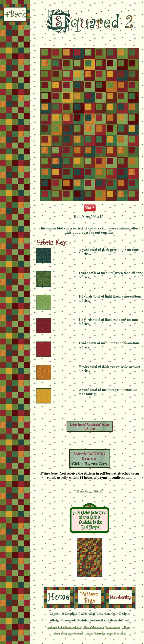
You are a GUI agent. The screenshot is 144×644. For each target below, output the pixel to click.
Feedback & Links (116, 634)
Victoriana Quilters (70, 627)
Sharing (99, 634)
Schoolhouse (76, 634)
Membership (61, 634)
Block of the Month (93, 627)
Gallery (89, 634)
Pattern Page (113, 627)
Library (126, 627)
